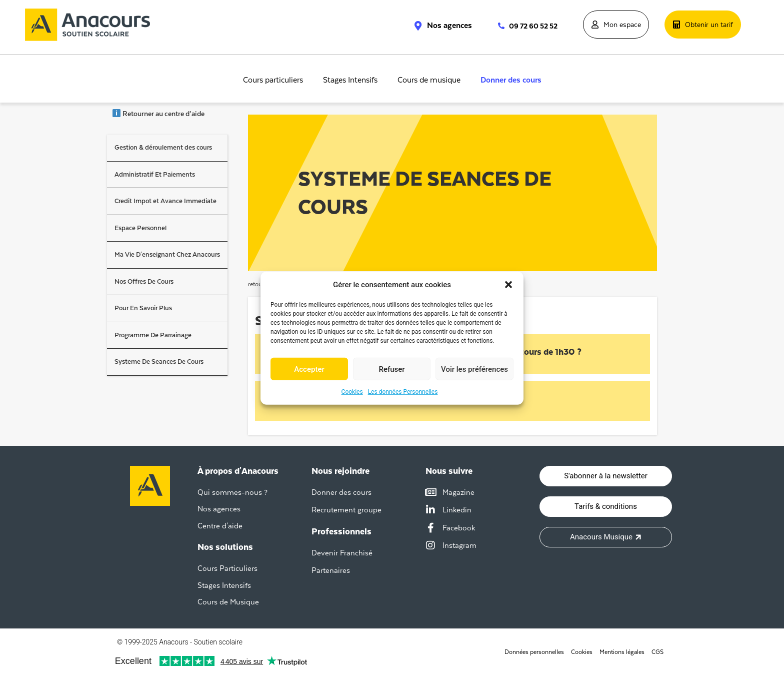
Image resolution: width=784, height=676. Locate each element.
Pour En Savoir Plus (143, 308)
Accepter (309, 369)
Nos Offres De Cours (144, 281)
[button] (508, 285)
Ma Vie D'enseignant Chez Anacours (167, 254)
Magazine (458, 492)
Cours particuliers (273, 80)
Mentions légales (622, 652)
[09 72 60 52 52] (496, 26)
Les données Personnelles (403, 392)
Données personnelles (534, 652)
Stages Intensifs (350, 80)
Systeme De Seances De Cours (159, 362)
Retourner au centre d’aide (158, 114)
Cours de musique (429, 80)
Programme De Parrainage (153, 335)
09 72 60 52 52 (533, 26)
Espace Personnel (140, 228)
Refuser (391, 369)
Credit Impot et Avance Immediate (165, 201)
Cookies (352, 392)
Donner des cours (511, 80)
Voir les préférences (474, 369)
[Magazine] (430, 492)
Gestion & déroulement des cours (163, 147)
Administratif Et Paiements (155, 174)
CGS (657, 652)
